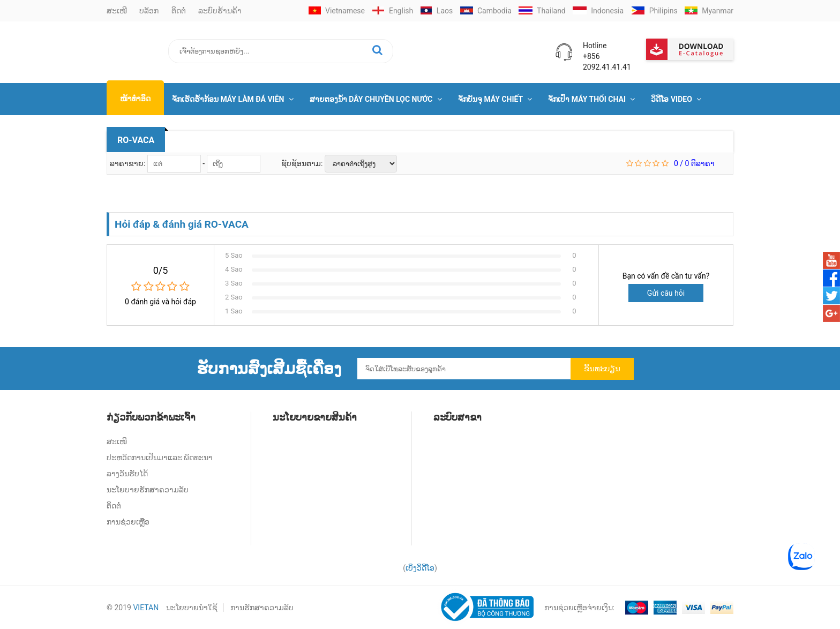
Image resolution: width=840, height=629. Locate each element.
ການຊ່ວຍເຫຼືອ (128, 522)
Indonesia (598, 11)
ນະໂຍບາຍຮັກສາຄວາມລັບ (148, 490)
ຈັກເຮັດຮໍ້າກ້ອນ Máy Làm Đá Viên (233, 99)
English (393, 11)
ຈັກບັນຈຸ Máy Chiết (495, 99)
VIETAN (146, 608)
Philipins (654, 11)
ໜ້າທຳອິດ (135, 99)
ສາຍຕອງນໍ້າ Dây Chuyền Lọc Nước (376, 99)
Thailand (542, 11)
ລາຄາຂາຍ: (129, 163)
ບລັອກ (149, 11)
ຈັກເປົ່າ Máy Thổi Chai (591, 99)
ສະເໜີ (117, 11)
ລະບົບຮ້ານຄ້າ (220, 11)
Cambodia (486, 11)
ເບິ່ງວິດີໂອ (420, 568)
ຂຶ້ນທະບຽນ (602, 369)
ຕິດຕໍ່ (179, 11)
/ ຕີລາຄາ (694, 163)
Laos (437, 11)
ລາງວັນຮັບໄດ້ (127, 474)
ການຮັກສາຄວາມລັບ (262, 608)
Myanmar (709, 11)
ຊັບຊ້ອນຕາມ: (303, 163)
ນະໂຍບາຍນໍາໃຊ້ (192, 608)
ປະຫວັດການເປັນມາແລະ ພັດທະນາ (160, 458)
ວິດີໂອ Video (676, 99)
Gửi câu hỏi (666, 293)
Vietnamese (337, 11)
